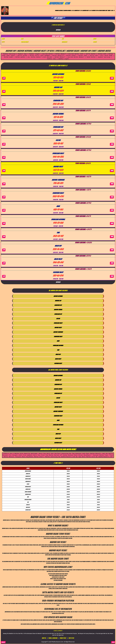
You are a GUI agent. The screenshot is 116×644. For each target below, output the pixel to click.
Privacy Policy (63, 638)
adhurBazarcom (58, 3)
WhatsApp (3, 642)
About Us (44, 638)
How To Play (71, 638)
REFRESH (113, 642)
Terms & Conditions (53, 638)
